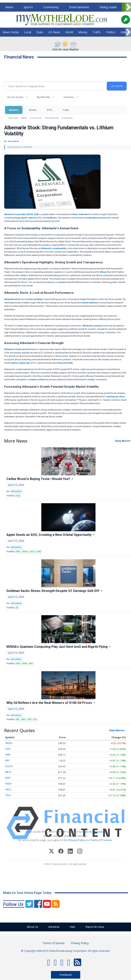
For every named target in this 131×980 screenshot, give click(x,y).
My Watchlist (43, 97)
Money (83, 32)
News (9, 7)
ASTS (32, 552)
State (40, 32)
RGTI (31, 664)
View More (116, 730)
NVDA (25, 664)
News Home (11, 32)
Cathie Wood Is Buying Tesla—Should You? (40, 479)
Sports (28, 7)
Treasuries (67, 118)
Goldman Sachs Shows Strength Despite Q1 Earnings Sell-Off (54, 591)
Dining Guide (108, 7)
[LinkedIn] (70, 852)
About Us (32, 927)
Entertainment (79, 7)
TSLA (18, 496)
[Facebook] (61, 852)
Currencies (36, 118)
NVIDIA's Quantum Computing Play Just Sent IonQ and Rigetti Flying (59, 647)
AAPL (18, 552)
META (8, 772)
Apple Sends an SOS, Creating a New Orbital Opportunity (51, 535)
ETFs (50, 110)
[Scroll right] (128, 7)
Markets (14, 110)
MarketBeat (16, 491)
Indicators (69, 97)
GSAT (39, 552)
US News (54, 32)
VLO (35, 719)
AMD (8, 755)
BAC (8, 760)
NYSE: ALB (33, 214)
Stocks (33, 110)
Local (28, 32)
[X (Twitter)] (51, 852)
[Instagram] (80, 852)
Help (73, 927)
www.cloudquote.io (94, 832)
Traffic (97, 32)
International (52, 118)
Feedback (66, 975)
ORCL (8, 789)
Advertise (54, 927)
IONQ (18, 664)
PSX (29, 719)
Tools (66, 110)
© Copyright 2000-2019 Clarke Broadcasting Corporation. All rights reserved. (65, 951)
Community (51, 7)
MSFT (8, 778)
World (69, 32)
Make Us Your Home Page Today (27, 893)
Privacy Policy (77, 840)
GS (17, 608)
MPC (24, 719)
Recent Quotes (15, 97)
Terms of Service (54, 943)
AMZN (25, 552)
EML (18, 719)
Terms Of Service (101, 840)
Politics (111, 32)
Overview (13, 118)
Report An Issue (96, 927)
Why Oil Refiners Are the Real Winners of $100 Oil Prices (51, 703)
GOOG (9, 766)
